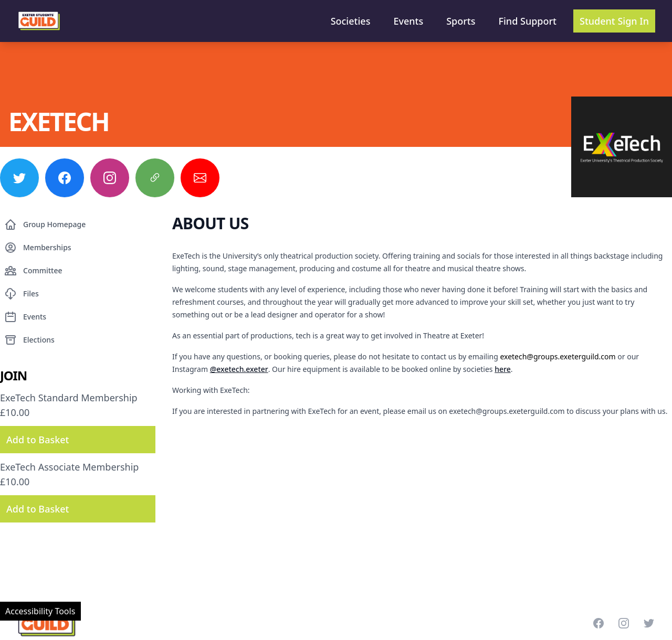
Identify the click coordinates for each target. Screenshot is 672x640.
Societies (351, 21)
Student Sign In (614, 21)
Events (408, 21)
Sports (461, 21)
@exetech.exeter (239, 369)
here (503, 369)
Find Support (528, 21)
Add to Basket (38, 440)
